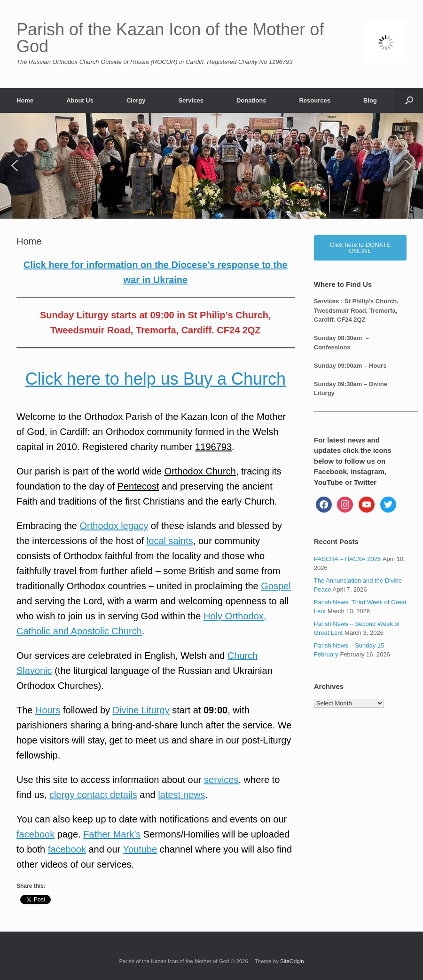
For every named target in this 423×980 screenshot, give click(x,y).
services (221, 780)
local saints (170, 541)
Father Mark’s (112, 834)
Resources (314, 100)
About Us (80, 100)
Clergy (136, 100)
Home (25, 100)
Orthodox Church (200, 471)
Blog (370, 100)
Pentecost (138, 486)
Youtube (140, 849)
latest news (181, 795)
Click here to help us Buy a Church (156, 379)
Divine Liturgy (141, 710)
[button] (409, 100)
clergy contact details (93, 795)
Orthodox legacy (114, 526)
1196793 (213, 447)
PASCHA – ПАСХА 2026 (348, 559)
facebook (35, 834)
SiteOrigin (292, 961)
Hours (48, 710)
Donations (251, 100)
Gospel (276, 586)
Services (191, 100)
